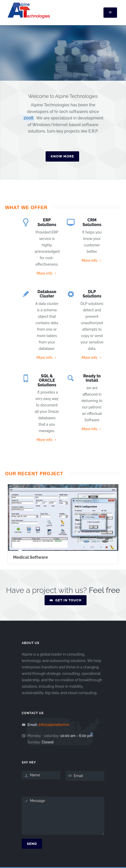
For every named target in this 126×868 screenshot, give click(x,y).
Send (32, 844)
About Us (31, 643)
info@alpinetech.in (54, 725)
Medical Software (30, 557)
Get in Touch (66, 600)
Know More (62, 156)
